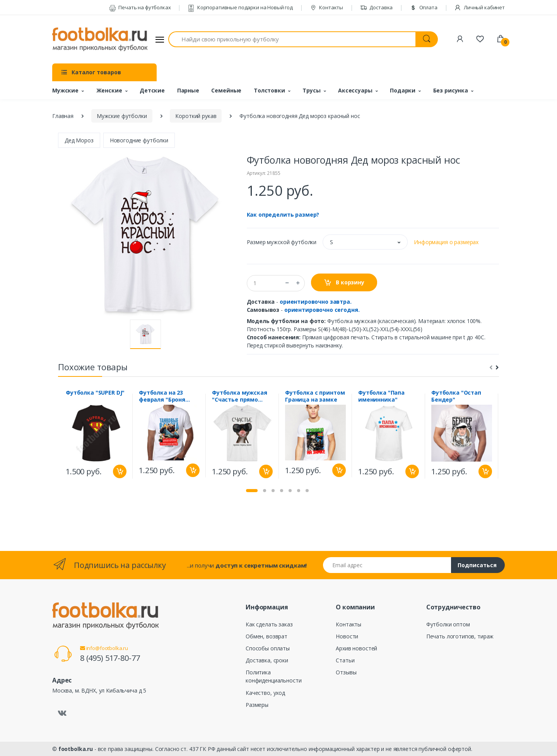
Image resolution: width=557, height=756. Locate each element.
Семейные (226, 90)
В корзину (344, 283)
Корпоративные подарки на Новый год (240, 7)
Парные (188, 90)
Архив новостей (356, 648)
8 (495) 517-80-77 (110, 658)
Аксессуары (355, 90)
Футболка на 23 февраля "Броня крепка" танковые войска (166, 396)
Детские (152, 90)
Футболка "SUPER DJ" (95, 393)
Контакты (327, 7)
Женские (109, 90)
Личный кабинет (479, 7)
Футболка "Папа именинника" (381, 396)
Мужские (65, 90)
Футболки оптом (448, 624)
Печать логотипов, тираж (460, 636)
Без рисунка (451, 90)
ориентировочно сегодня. (322, 310)
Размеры (257, 705)
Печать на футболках (140, 7)
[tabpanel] (96, 436)
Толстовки (269, 90)
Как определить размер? (283, 215)
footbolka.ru (76, 749)
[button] (365, 242)
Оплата (424, 7)
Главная (63, 116)
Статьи (345, 660)
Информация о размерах (446, 242)
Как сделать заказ (269, 624)
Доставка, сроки (267, 660)
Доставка (377, 7)
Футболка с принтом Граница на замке (315, 396)
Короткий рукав (196, 116)
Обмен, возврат (267, 636)
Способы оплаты (268, 648)
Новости (347, 636)
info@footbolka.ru (104, 648)
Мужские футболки (122, 116)
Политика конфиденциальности (273, 676)
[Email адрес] (387, 565)
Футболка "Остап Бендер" (456, 396)
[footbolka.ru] (100, 39)
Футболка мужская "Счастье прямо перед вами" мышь (240, 396)
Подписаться (477, 565)
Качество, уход (265, 693)
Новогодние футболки (139, 140)
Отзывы (346, 672)
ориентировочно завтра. (316, 302)
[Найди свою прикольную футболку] (292, 39)
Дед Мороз (79, 140)
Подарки (403, 90)
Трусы (311, 90)
